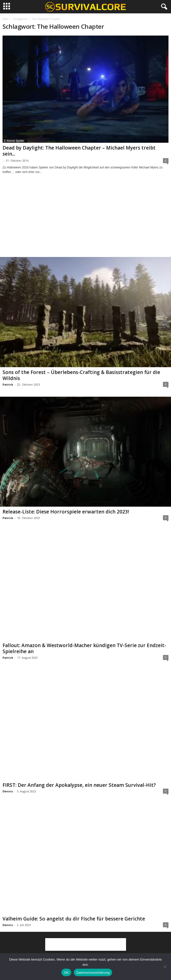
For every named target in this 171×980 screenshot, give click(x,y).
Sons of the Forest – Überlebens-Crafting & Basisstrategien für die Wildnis (81, 375)
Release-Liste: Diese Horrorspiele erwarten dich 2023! (66, 512)
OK (66, 973)
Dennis (8, 791)
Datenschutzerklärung (93, 973)
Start (5, 19)
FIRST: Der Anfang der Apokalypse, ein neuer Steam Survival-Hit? (79, 785)
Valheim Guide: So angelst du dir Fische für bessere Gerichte (74, 919)
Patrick (8, 384)
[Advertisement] (86, 220)
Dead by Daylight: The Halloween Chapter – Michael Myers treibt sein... (79, 151)
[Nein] (165, 967)
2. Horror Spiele (14, 141)
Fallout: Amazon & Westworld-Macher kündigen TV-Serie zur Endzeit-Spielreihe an (84, 648)
